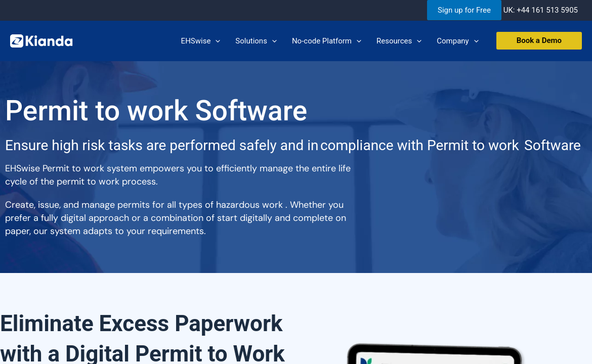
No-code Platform (327, 41)
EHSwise (201, 41)
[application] (215, 41)
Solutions (256, 41)
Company (457, 41)
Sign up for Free (464, 10)
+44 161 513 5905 (547, 10)
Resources (399, 41)
